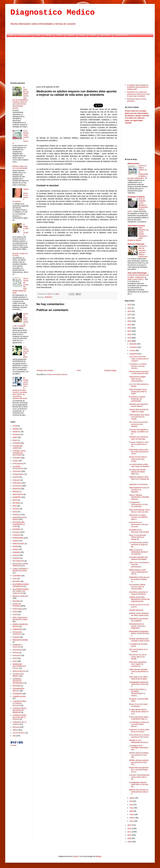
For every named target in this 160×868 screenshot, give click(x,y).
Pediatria (93, 35)
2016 (130, 334)
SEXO (15, 658)
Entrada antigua (110, 370)
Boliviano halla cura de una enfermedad (20, 167)
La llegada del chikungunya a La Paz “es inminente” (138, 504)
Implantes (16, 558)
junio (132, 805)
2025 (130, 305)
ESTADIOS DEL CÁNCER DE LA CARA (19, 524)
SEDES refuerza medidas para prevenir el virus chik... (139, 755)
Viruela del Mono (121, 35)
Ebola (15, 512)
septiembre (134, 354)
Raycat (76, 856)
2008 (130, 842)
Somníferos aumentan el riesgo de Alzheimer (138, 593)
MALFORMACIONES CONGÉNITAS (21, 585)
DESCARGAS (18, 494)
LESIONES (17, 576)
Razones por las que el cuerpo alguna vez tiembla (138, 657)
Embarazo (71, 35)
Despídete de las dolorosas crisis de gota (139, 531)
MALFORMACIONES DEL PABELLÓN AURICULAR (21, 591)
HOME (11, 35)
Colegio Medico (18, 474)
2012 (130, 828)
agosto (132, 798)
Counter (13, 745)
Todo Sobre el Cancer (136, 226)
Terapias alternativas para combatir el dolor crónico (139, 640)
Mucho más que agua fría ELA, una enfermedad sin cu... (139, 770)
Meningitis (16, 601)
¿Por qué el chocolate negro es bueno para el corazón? (139, 359)
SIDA (14, 661)
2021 (130, 318)
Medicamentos (133, 163)
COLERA (16, 477)
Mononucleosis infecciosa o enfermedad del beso (139, 372)
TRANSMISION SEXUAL (18, 690)
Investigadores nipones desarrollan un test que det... (139, 784)
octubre (133, 350)
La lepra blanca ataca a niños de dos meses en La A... (139, 711)
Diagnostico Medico (53, 13)
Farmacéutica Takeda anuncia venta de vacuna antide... (137, 587)
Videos (15, 730)
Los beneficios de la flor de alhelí (26, 352)
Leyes (15, 578)
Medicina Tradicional (20, 596)
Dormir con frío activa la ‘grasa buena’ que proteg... (138, 459)
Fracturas (16, 535)
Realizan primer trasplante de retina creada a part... (139, 614)
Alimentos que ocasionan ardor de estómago (138, 438)
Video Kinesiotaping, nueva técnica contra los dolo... (139, 511)
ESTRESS (16, 529)
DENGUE (16, 489)
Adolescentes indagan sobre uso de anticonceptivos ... (137, 379)
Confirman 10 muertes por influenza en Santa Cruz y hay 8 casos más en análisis (138, 94)
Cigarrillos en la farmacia (138, 484)
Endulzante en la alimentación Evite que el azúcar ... (139, 524)
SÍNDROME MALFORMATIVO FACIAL (19, 666)
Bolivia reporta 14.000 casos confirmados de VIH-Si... (138, 572)
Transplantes (17, 694)
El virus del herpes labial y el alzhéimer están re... (139, 718)
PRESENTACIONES (20, 640)
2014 (130, 341)
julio (131, 801)
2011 (130, 832)
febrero (132, 818)
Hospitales (16, 552)
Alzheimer (16, 432)
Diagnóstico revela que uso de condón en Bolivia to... (139, 579)
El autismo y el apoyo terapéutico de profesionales (137, 399)
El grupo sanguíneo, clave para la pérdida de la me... (139, 444)
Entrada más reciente (45, 370)
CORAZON (17, 483)
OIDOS (15, 612)
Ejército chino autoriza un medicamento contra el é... (139, 792)
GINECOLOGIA (18, 544)
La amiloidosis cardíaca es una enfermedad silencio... (139, 724)
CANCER (16, 443)
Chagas (15, 461)
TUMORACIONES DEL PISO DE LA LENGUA (19, 717)
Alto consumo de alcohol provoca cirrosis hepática (138, 424)
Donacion (16, 509)
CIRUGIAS (17, 471)
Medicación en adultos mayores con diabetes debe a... (138, 517)
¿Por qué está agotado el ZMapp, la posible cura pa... (139, 432)
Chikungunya (17, 463)
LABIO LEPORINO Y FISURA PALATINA (20, 570)
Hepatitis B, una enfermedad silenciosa (138, 741)
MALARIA (16, 581)
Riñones (16, 653)
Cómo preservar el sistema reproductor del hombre (139, 736)
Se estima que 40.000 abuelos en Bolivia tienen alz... (137, 472)
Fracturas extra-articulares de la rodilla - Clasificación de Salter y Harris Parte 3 (138, 277)
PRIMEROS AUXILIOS (17, 646)
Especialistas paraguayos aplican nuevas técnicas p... (139, 633)
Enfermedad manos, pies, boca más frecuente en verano (139, 452)
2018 (130, 328)
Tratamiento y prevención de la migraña (139, 620)
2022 (130, 315)
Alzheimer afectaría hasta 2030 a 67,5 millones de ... (139, 479)
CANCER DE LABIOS (17, 447)
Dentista (16, 491)
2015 (130, 338)
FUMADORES (18, 538)
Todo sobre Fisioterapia (137, 273)
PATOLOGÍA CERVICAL (17, 633)
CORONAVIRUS (24, 35)
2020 (130, 321)
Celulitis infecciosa (136, 610)
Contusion (16, 480)
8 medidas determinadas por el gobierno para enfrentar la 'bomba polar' (138, 87)
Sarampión (17, 655)
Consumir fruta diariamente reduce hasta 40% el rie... (139, 777)
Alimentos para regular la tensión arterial (138, 405)
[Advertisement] (80, 59)
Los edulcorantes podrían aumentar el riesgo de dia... (139, 544)
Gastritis (16, 541)
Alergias (16, 429)
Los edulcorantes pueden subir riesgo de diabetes (139, 465)
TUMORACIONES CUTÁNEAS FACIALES (19, 703)
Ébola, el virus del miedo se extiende (138, 705)
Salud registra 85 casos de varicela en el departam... (139, 490)
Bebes (15, 440)
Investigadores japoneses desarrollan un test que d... (139, 684)
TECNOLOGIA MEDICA (18, 675)
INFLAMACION (18, 561)
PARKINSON (17, 629)
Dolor (15, 506)
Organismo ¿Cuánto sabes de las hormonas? (139, 731)
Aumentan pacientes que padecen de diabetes (138, 558)
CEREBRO (17, 458)
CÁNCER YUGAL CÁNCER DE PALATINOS (19, 453)
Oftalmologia (17, 609)
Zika (14, 736)
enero (132, 821)
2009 (130, 838)
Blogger (98, 856)
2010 (130, 835)
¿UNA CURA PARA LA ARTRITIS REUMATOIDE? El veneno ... (138, 692)
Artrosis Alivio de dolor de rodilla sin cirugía (139, 410)
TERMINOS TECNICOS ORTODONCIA (18, 681)
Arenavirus (17, 434)
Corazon (59, 35)
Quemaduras (105, 35)
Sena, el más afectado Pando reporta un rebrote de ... (137, 537)
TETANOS (16, 686)
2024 (130, 308)
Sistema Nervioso (19, 671)
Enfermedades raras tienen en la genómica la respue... (139, 417)
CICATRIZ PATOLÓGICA (18, 468)
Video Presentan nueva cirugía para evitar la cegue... (138, 391)
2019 (130, 325)
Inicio (79, 370)
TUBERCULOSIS (19, 696)
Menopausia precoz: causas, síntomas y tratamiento (137, 626)
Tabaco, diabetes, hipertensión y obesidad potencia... (139, 497)
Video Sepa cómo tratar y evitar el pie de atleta (139, 678)
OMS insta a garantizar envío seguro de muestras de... (138, 664)
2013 (130, 825)
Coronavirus (17, 486)
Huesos (15, 555)
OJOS (15, 615)
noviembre (134, 347)
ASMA (15, 437)
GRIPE (15, 546)
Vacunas (16, 727)
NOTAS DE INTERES (17, 605)
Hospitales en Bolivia (136, 197)
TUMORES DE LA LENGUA (19, 723)
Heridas (82, 35)
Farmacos (16, 532)
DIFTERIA (16, 503)
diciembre (133, 344)
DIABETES (48, 297)
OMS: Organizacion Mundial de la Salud (20, 618)
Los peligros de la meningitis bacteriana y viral (139, 748)
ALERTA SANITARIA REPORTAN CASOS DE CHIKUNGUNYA (139, 599)
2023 (130, 311)
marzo (132, 814)
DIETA (15, 500)
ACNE (15, 426)
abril (131, 811)
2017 (130, 331)
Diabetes (48, 35)
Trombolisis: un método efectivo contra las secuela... (138, 366)
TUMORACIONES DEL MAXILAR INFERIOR (19, 710)
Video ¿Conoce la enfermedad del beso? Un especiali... (138, 552)
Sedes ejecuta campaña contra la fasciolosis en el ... (139, 671)
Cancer (38, 35)
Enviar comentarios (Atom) (57, 374)
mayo (132, 808)
